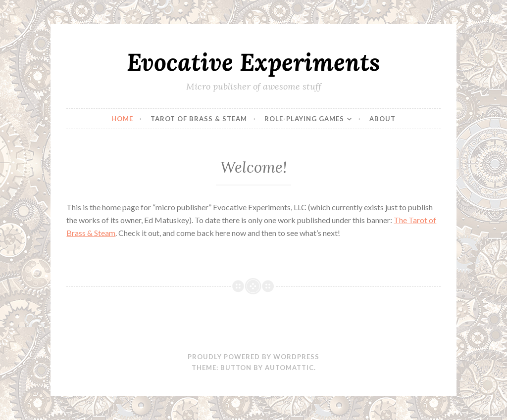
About (382, 119)
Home (122, 119)
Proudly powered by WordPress (253, 357)
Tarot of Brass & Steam (199, 119)
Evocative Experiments (253, 62)
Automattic (289, 368)
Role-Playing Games (304, 119)
